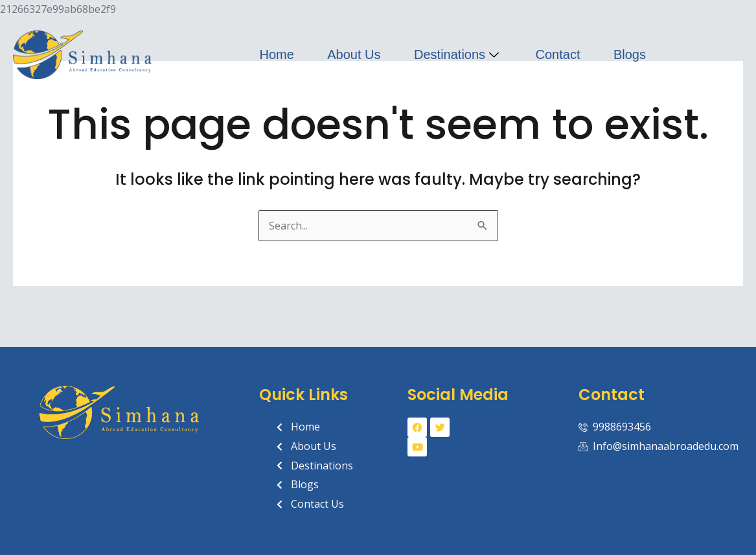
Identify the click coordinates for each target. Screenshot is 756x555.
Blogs (630, 54)
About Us (354, 54)
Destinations (458, 54)
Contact (558, 54)
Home (276, 54)
